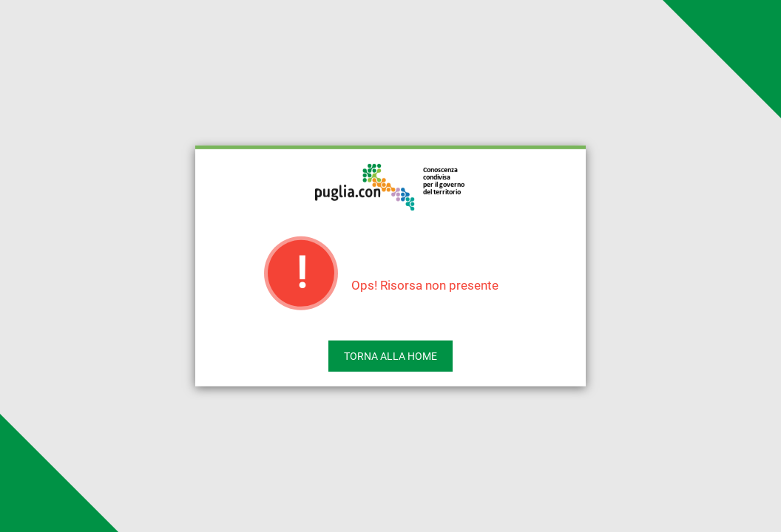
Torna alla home (390, 356)
